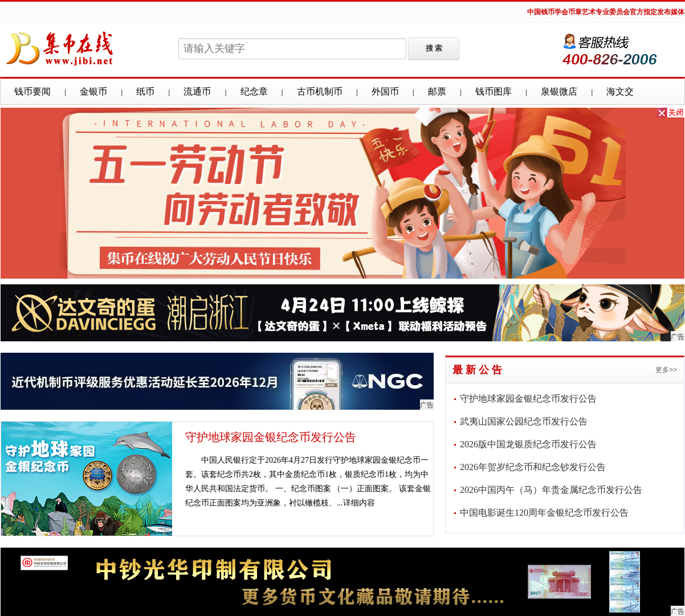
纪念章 (254, 91)
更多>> (666, 370)
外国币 (385, 91)
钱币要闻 (32, 91)
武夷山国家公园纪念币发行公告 (524, 421)
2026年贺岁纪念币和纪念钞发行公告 (533, 467)
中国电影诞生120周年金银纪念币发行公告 (544, 513)
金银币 (93, 91)
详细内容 (359, 503)
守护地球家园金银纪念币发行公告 (271, 437)
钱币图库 (494, 91)
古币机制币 (320, 91)
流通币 (197, 91)
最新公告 (479, 370)
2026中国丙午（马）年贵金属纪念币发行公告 (551, 490)
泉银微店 (559, 91)
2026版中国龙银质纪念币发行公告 (528, 444)
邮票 (437, 91)
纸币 (145, 91)
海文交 (620, 91)
